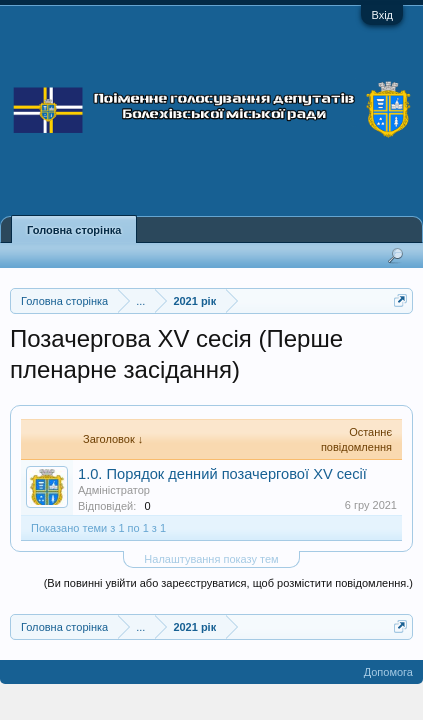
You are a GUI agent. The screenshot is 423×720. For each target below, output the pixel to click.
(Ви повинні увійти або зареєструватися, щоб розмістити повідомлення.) (228, 583)
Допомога (388, 672)
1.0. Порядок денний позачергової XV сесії (222, 474)
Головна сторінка (74, 230)
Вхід (382, 15)
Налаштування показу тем (211, 559)
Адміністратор (114, 490)
